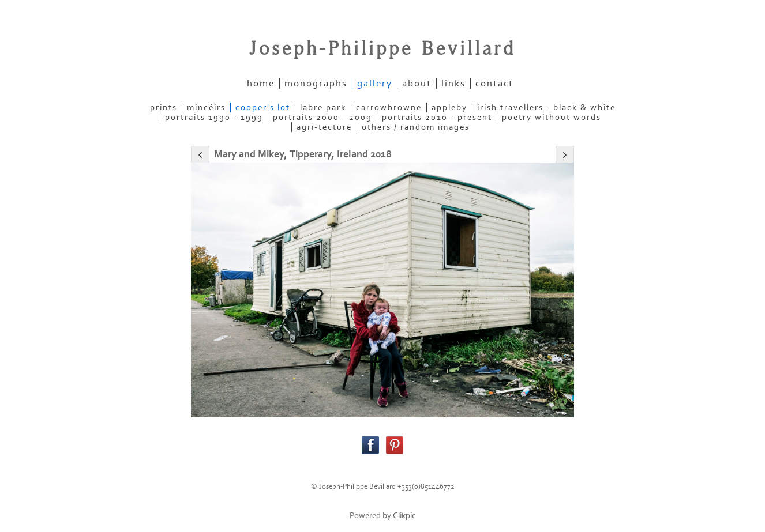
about (417, 84)
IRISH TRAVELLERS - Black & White (546, 107)
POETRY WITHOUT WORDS (552, 117)
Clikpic (404, 516)
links (453, 84)
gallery (375, 84)
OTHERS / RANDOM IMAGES (416, 127)
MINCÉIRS (206, 107)
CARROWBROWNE (389, 107)
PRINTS (164, 107)
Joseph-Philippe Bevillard (382, 49)
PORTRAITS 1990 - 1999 (214, 117)
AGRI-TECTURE (324, 127)
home (261, 84)
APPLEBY (449, 107)
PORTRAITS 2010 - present (437, 117)
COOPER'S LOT (263, 107)
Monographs (316, 84)
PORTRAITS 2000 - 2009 (322, 117)
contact (494, 84)
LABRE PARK (323, 107)
